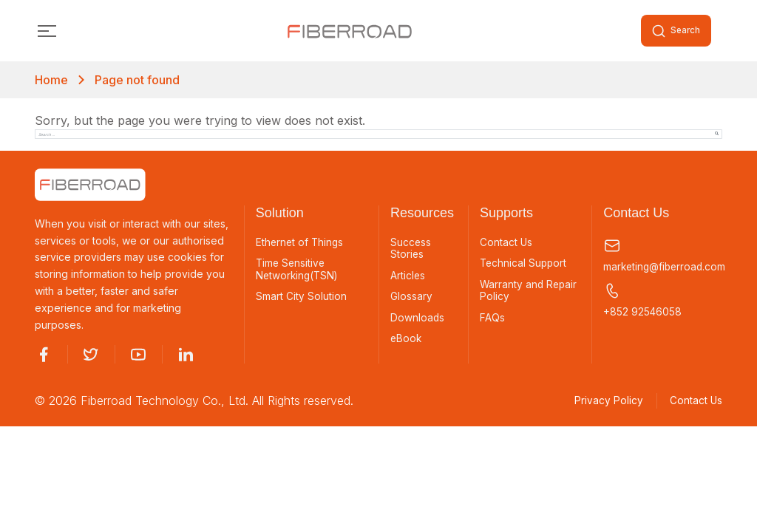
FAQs (492, 320)
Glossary (411, 299)
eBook (407, 341)
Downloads (418, 320)
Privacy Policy (605, 402)
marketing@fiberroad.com (663, 255)
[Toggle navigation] (47, 31)
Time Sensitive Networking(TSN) (299, 271)
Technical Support (525, 265)
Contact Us (506, 243)
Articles (408, 277)
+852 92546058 (643, 301)
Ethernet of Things (301, 243)
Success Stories (411, 249)
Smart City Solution (301, 299)
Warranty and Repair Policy (530, 292)
